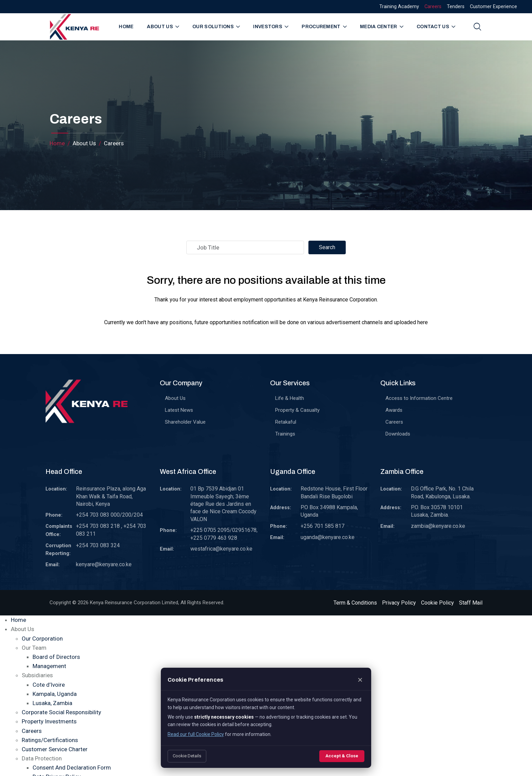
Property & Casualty (297, 410)
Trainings (285, 434)
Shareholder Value (185, 422)
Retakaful (286, 422)
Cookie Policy (438, 603)
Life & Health (290, 398)
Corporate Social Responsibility (61, 712)
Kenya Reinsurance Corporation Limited (134, 603)
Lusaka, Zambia (52, 703)
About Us (175, 398)
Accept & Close (342, 756)
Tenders (456, 7)
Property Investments (49, 721)
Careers (433, 7)
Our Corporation (42, 639)
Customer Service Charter (55, 749)
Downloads (398, 434)
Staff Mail (471, 603)
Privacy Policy (399, 603)
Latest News (179, 410)
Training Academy (399, 7)
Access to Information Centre (419, 398)
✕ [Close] (360, 680)
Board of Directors (56, 657)
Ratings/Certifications (50, 740)
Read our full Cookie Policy (196, 734)
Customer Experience (493, 7)
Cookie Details (187, 756)
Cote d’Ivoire (49, 685)
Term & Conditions (355, 603)
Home (126, 27)
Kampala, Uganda (55, 694)
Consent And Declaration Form (72, 768)
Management (49, 666)
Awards (394, 410)
